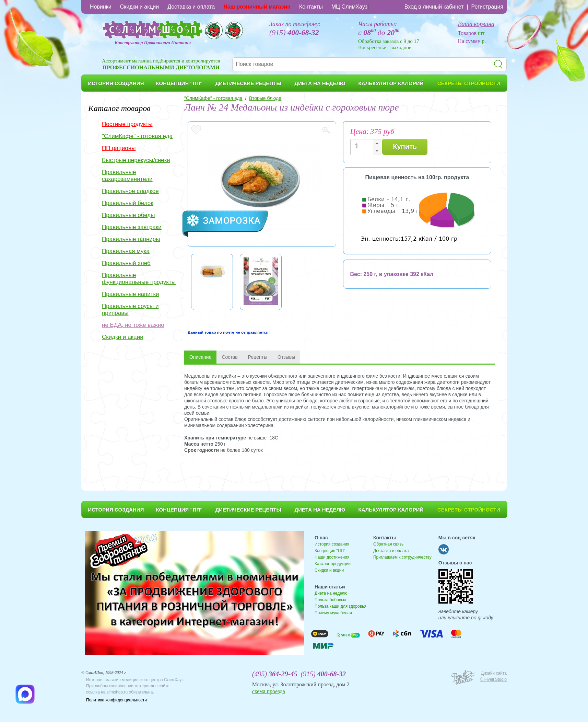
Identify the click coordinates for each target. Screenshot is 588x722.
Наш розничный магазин (257, 7)
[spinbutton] (364, 146)
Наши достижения (332, 557)
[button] (377, 143)
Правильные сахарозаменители (127, 176)
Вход (434, 7)
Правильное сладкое (130, 191)
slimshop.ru (117, 692)
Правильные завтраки (132, 227)
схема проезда (269, 691)
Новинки (101, 7)
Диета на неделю (331, 593)
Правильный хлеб (126, 263)
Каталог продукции (333, 564)
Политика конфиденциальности (116, 700)
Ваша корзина (476, 24)
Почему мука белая (333, 613)
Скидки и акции (140, 7)
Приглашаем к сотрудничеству (402, 557)
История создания (332, 544)
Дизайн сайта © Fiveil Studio (493, 676)
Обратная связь (388, 544)
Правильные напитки (130, 294)
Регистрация (487, 7)
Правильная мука (126, 251)
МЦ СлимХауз (349, 7)
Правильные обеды (128, 215)
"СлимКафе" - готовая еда (137, 136)
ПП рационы (119, 148)
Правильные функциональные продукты (139, 279)
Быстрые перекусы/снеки (136, 160)
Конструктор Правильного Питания (153, 43)
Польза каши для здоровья (340, 606)
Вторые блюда (265, 98)
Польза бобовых (330, 600)
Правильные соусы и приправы (130, 310)
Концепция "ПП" (330, 551)
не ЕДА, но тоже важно (133, 325)
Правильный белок (128, 203)
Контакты (311, 7)
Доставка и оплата (191, 7)
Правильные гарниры (131, 239)
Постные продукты (127, 124)
